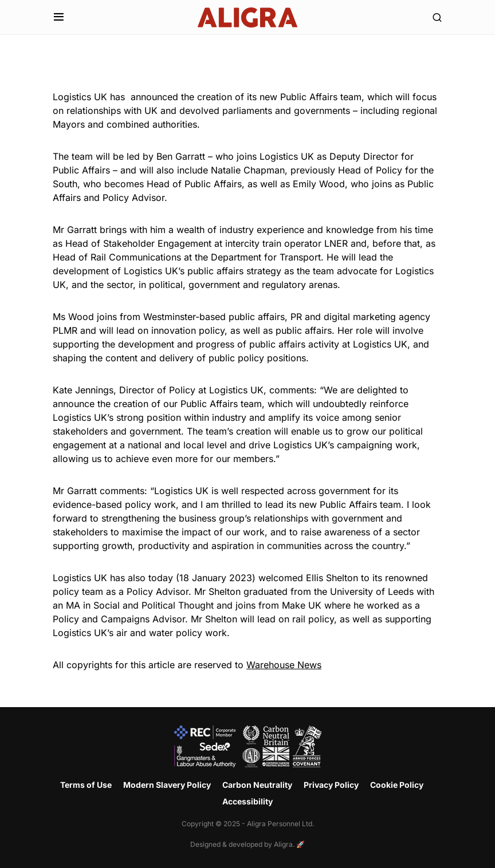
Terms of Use (86, 785)
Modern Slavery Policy (167, 785)
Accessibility (247, 801)
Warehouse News (284, 665)
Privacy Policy (331, 785)
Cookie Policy (397, 785)
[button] (59, 17)
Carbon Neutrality (257, 785)
